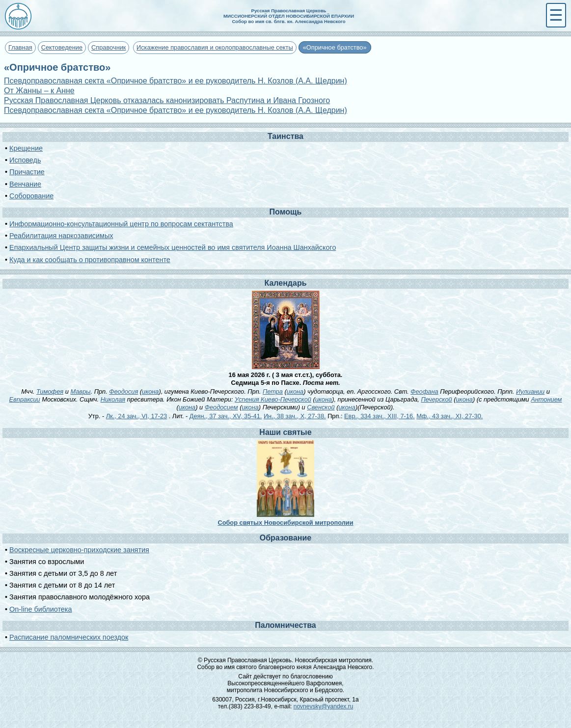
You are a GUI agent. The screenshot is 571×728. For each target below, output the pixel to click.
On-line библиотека (41, 609)
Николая (113, 399)
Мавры (80, 391)
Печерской (436, 399)
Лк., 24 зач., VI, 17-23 (136, 416)
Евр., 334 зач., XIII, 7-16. (380, 416)
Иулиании (530, 391)
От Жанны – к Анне (39, 91)
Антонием (546, 399)
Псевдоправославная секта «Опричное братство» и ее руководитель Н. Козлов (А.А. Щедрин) (176, 81)
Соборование (31, 196)
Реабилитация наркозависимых (61, 236)
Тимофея (50, 391)
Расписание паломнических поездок (69, 637)
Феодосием (221, 407)
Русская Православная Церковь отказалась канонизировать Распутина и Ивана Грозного (167, 100)
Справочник (109, 47)
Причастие (27, 172)
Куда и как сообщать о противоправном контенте (90, 260)
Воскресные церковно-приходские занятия (79, 550)
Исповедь (25, 160)
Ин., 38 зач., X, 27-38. (295, 416)
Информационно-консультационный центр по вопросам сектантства (121, 224)
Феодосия (123, 391)
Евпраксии (25, 399)
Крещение (26, 148)
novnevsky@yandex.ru (324, 706)
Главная (20, 47)
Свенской (321, 407)
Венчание (25, 184)
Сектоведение (62, 47)
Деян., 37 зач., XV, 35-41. (226, 416)
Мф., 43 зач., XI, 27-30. (449, 416)
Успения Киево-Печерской (273, 399)
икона (150, 391)
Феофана (424, 391)
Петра (273, 391)
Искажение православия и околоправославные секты (215, 47)
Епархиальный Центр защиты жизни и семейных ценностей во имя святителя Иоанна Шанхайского (173, 247)
